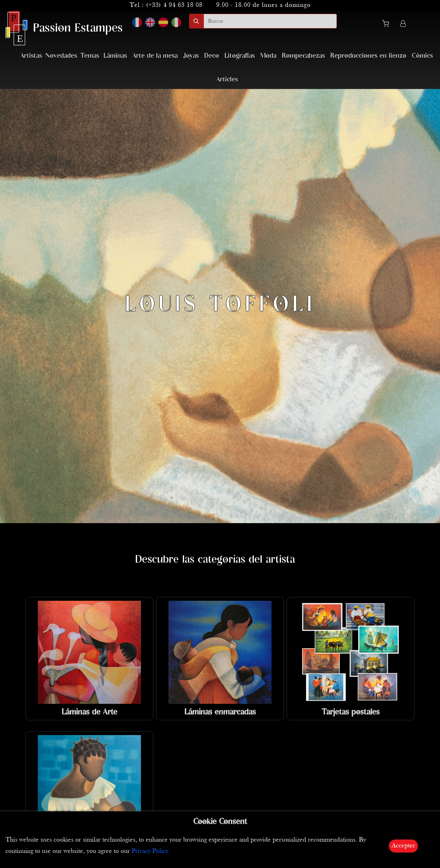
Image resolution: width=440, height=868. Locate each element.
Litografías (240, 56)
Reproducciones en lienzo (368, 56)
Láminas (115, 56)
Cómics (422, 56)
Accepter (403, 846)
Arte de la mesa (155, 56)
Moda (268, 56)
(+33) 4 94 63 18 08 (174, 5)
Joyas (191, 56)
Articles (227, 80)
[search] (270, 21)
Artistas (31, 56)
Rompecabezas (303, 56)
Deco (212, 56)
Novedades (61, 56)
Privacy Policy (150, 851)
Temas (90, 56)
